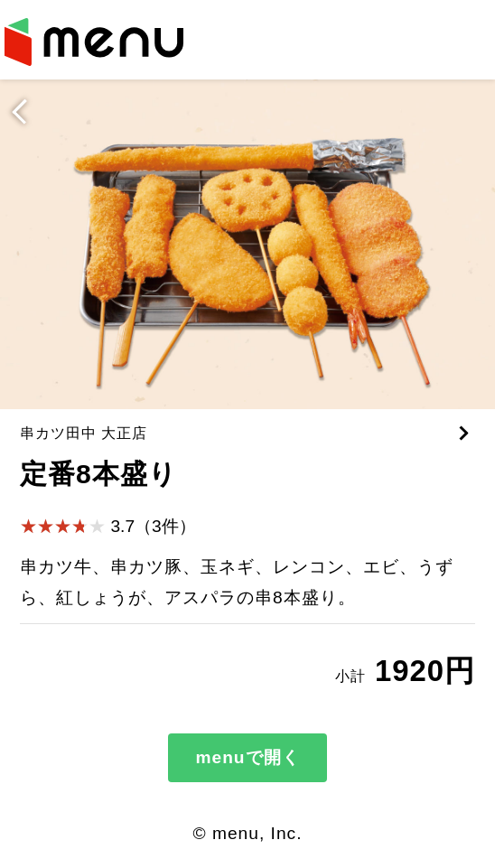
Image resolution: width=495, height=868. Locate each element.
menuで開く (247, 757)
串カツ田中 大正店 (84, 433)
